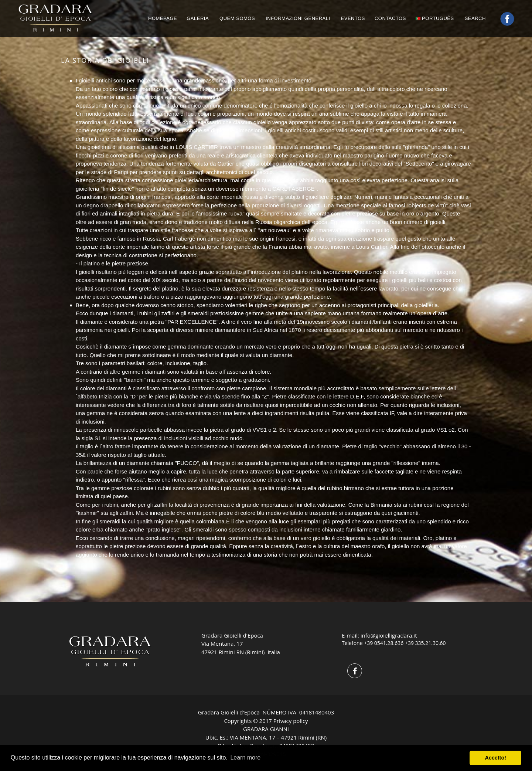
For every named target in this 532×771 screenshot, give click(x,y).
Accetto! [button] (495, 758)
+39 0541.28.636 (384, 643)
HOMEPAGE (163, 18)
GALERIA (198, 18)
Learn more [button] (245, 758)
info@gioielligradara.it (389, 635)
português (435, 18)
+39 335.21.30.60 (425, 643)
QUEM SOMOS (237, 18)
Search (476, 18)
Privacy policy (291, 721)
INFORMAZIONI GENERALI (298, 18)
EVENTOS (353, 18)
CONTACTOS (390, 18)
